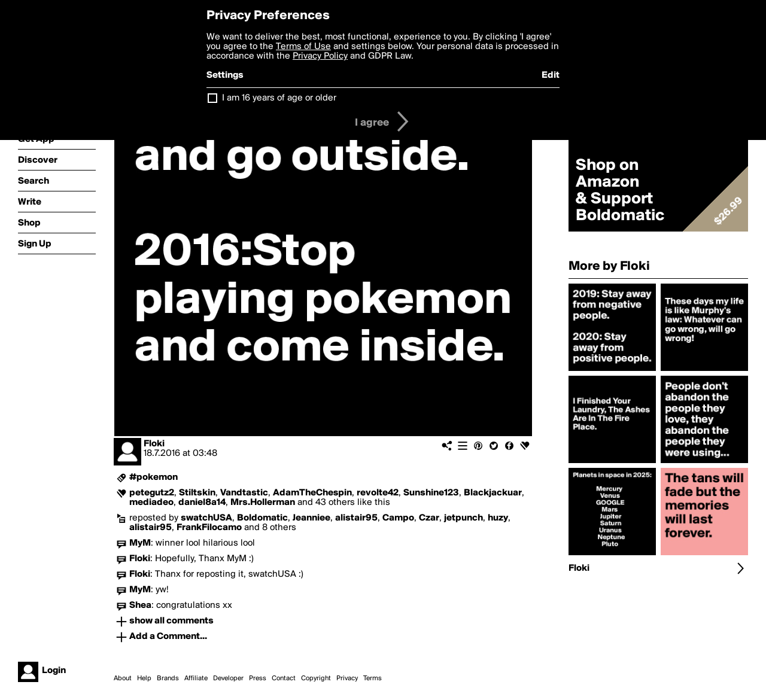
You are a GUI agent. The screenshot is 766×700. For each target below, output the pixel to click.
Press (258, 678)
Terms (373, 678)
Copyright (316, 678)
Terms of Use (303, 47)
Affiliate (196, 678)
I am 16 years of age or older (279, 98)
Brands (168, 678)
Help (144, 678)
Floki (154, 444)
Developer (228, 678)
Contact (284, 678)
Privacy (347, 678)
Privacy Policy (320, 56)
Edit (551, 75)
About (123, 678)
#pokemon (153, 477)
